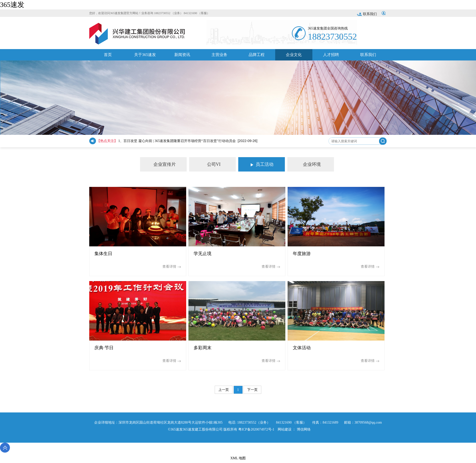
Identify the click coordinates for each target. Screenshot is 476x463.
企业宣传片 (158, 164)
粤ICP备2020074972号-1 (256, 429)
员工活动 (262, 164)
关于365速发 (145, 57)
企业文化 (294, 57)
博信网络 (304, 429)
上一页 (224, 390)
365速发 (12, 5)
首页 (108, 57)
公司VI (205, 164)
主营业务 (219, 57)
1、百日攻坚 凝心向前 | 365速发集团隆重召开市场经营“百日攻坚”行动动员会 (177, 141)
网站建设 (285, 429)
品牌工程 (257, 57)
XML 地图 (238, 458)
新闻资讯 (182, 57)
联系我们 (367, 14)
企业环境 (304, 164)
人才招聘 (331, 57)
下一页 (252, 390)
